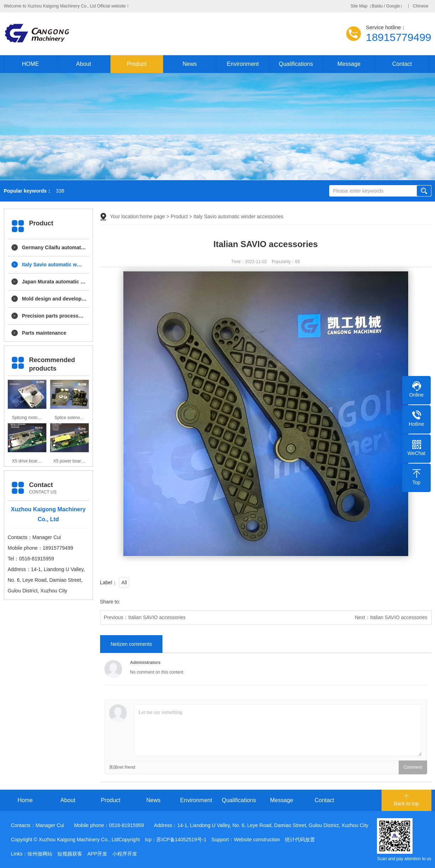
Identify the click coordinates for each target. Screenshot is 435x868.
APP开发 (97, 854)
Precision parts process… (53, 316)
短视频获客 (70, 854)
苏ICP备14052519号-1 (181, 840)
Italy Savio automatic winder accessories (238, 216)
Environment (243, 64)
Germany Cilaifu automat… (54, 247)
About (84, 64)
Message (349, 64)
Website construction (257, 840)
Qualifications (296, 64)
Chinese (420, 6)
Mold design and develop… (54, 299)
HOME (31, 64)
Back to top (406, 804)
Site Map (359, 6)
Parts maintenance (44, 333)
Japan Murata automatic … (54, 282)
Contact (402, 64)
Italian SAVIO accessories (157, 617)
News (190, 64)
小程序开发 (125, 854)
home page (152, 216)
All (124, 582)
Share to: (110, 602)
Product (137, 64)
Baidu (377, 6)
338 (60, 191)
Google (393, 6)
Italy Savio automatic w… (52, 265)
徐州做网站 (40, 854)
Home (25, 800)
